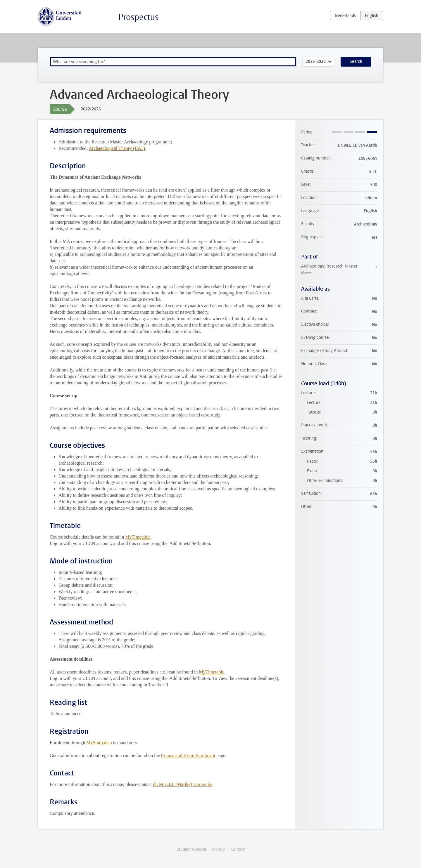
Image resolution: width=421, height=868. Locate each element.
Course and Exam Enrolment (188, 755)
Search (356, 61)
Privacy (218, 849)
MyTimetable (138, 537)
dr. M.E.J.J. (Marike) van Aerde (183, 784)
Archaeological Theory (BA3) (117, 148)
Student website (191, 849)
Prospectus (139, 17)
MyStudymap (99, 743)
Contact (238, 849)
